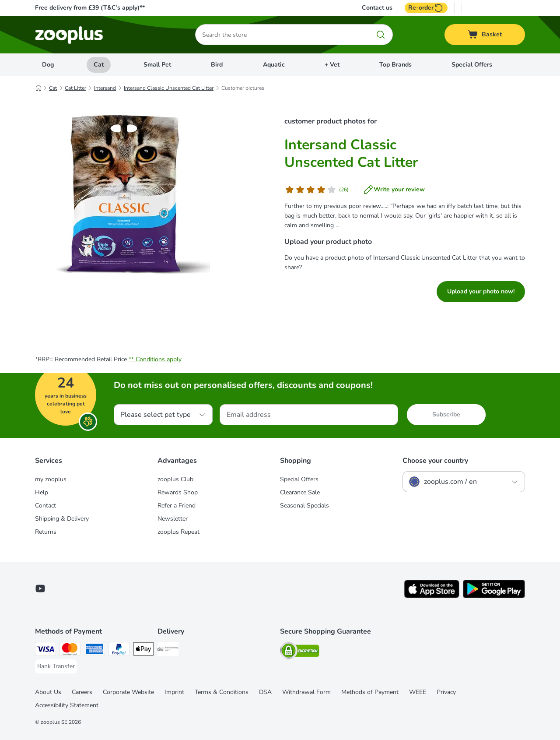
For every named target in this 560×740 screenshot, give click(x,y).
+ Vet (332, 65)
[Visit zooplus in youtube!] (40, 588)
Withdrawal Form (306, 692)
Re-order (426, 8)
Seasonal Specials (304, 506)
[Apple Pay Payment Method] (143, 650)
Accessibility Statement (67, 705)
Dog (48, 65)
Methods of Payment (370, 692)
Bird (217, 65)
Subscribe (446, 414)
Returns (46, 532)
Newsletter (173, 519)
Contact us (377, 8)
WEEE (418, 692)
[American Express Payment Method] (94, 650)
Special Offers (472, 65)
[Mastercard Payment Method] (70, 650)
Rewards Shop (178, 492)
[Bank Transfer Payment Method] (56, 666)
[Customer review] (317, 190)
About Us (48, 692)
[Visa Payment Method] (45, 650)
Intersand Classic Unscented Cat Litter (169, 88)
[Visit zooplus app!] (432, 596)
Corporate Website (128, 692)
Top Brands (395, 65)
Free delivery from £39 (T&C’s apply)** (90, 8)
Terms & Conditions (222, 692)
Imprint (174, 692)
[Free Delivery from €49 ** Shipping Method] (168, 650)
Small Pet (157, 65)
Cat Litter (75, 88)
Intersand (105, 88)
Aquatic (274, 65)
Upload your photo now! (481, 291)
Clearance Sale (300, 492)
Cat (99, 65)
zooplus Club (175, 479)
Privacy (446, 692)
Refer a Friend (177, 506)
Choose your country (435, 461)
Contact (45, 506)
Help (42, 492)
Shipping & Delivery (62, 519)
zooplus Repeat (178, 532)
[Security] (300, 652)
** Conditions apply (155, 359)
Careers (82, 692)
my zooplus (51, 479)
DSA (265, 692)
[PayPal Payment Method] (119, 650)
